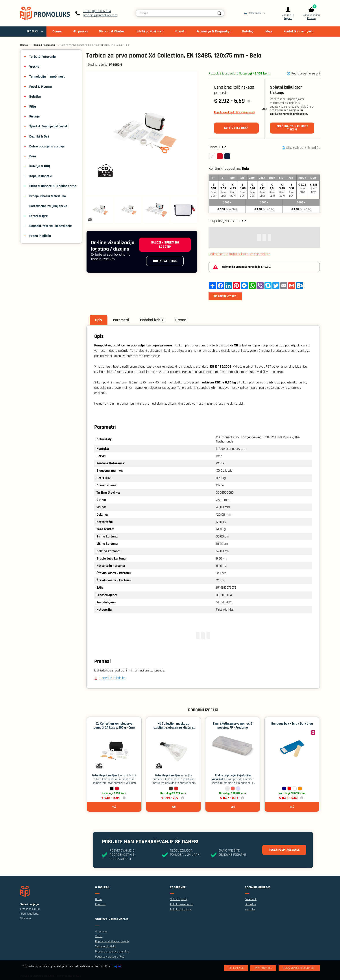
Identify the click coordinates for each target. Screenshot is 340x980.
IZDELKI (32, 31)
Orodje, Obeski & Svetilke (48, 196)
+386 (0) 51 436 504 (97, 11)
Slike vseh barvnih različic (303, 148)
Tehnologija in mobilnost (47, 77)
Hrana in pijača (40, 236)
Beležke (35, 97)
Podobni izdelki (152, 320)
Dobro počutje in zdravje (47, 146)
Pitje (33, 107)
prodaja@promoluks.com (100, 15)
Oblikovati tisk (165, 261)
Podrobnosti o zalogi (306, 73)
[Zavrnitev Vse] (263, 968)
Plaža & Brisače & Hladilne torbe (53, 186)
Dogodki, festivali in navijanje (51, 226)
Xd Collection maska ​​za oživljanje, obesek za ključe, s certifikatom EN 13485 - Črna (173, 728)
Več (114, 807)
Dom (33, 156)
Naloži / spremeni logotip (165, 245)
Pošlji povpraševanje (284, 850)
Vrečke (34, 67)
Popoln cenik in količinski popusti (234, 112)
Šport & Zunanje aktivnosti (49, 126)
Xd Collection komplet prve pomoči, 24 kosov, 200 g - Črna (114, 726)
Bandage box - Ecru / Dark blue (292, 724)
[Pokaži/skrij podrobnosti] (299, 968)
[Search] (219, 13)
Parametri (121, 320)
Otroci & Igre (39, 216)
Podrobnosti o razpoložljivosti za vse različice (239, 254)
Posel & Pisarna (41, 87)
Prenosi (181, 320)
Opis (99, 320)
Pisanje (34, 116)
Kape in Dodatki (41, 176)
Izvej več (117, 966)
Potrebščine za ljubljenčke (48, 206)
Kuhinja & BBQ (40, 166)
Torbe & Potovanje (42, 57)
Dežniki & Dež (39, 137)
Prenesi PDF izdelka (112, 678)
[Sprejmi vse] (236, 968)
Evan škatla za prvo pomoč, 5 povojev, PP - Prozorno (233, 726)
